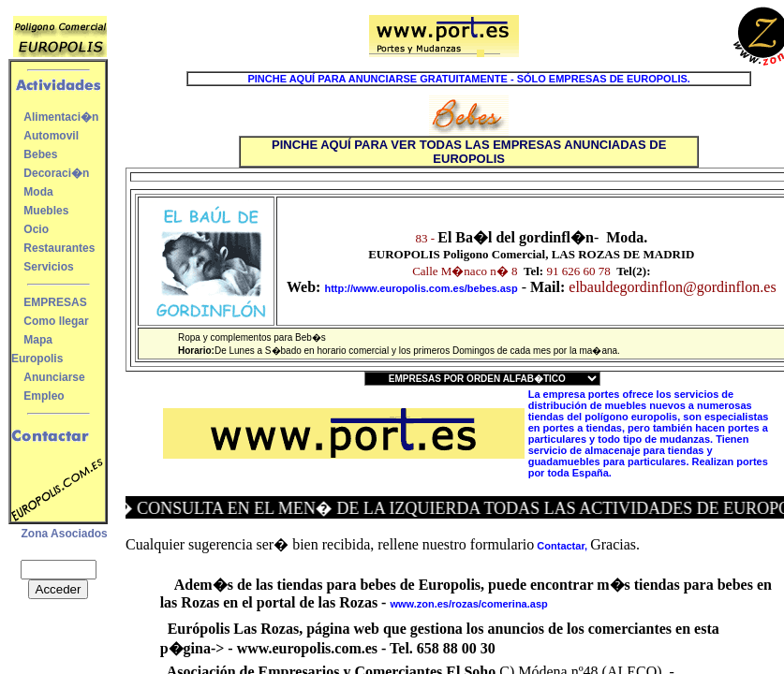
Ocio (36, 229)
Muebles (46, 211)
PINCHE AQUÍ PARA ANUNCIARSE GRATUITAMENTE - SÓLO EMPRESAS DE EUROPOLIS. (468, 79)
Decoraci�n (56, 173)
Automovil (51, 136)
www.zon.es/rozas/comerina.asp (468, 604)
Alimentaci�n (61, 117)
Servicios (48, 267)
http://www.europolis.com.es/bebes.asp (421, 288)
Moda (38, 192)
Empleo (44, 396)
